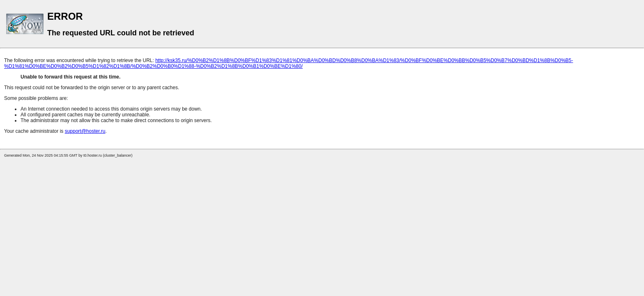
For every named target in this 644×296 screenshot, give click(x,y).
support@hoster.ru (85, 131)
